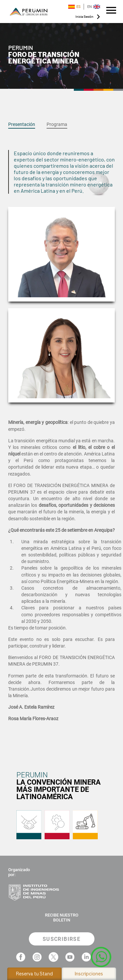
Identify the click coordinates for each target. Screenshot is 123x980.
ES (74, 7)
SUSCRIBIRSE (61, 939)
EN (94, 7)
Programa (57, 124)
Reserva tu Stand (34, 974)
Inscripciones (89, 974)
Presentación (22, 124)
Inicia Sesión (84, 17)
